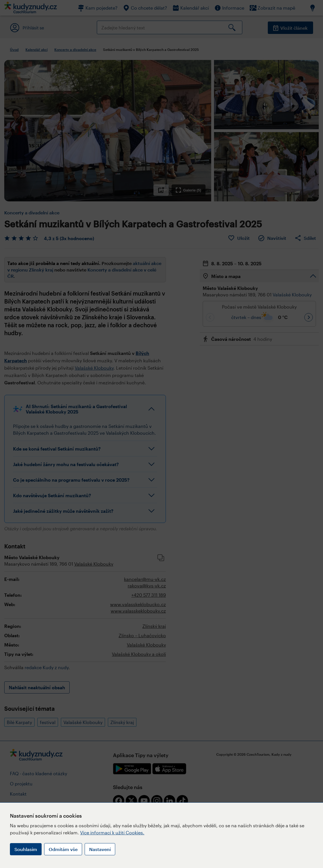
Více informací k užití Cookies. (112, 833)
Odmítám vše (63, 849)
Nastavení (100, 849)
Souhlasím (26, 849)
